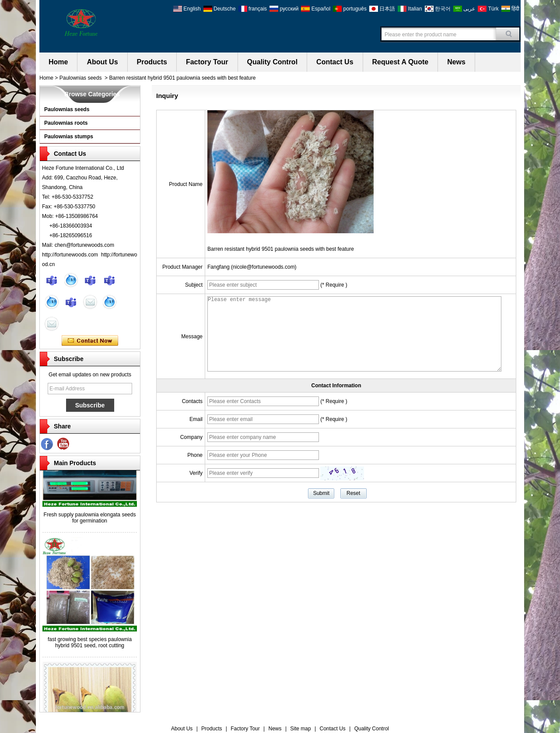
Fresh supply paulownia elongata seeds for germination (90, 519)
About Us (102, 62)
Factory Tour (207, 62)
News (456, 62)
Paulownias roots (66, 123)
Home (58, 62)
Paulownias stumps (69, 137)
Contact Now (90, 341)
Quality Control (273, 62)
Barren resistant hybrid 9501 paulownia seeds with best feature (281, 249)
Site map (300, 729)
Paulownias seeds (81, 78)
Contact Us (335, 62)
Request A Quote (401, 62)
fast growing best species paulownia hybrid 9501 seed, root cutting (90, 644)
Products (152, 62)
